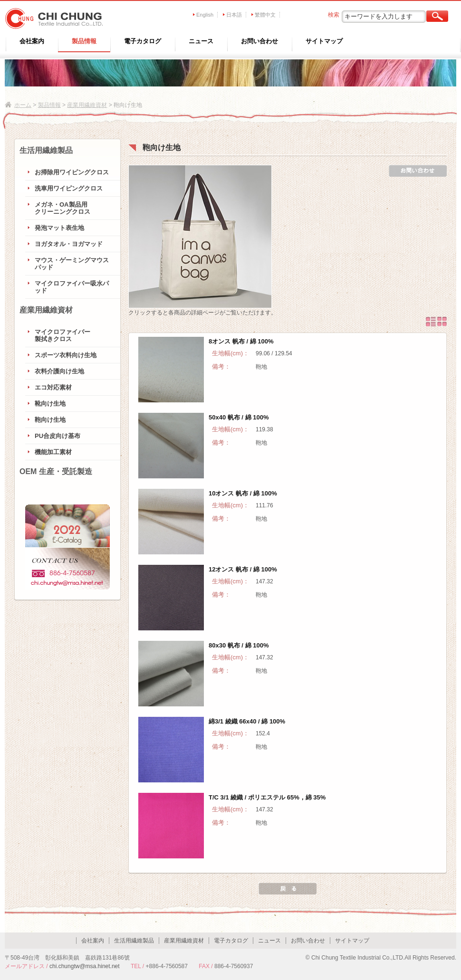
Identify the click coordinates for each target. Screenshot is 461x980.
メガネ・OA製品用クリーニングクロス (62, 208)
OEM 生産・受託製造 (56, 471)
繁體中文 (265, 15)
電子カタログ (143, 41)
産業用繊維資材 (87, 105)
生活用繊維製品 (46, 150)
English (205, 15)
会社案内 (32, 41)
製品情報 (84, 41)
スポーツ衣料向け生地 (66, 355)
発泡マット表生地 (59, 228)
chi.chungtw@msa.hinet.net (85, 966)
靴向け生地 (50, 404)
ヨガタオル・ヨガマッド (69, 244)
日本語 (234, 15)
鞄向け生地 (50, 420)
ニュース (201, 41)
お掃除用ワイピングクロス (72, 172)
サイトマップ (324, 41)
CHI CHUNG (51, 19)
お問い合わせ (259, 41)
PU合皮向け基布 (58, 436)
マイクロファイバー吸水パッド (72, 287)
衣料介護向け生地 (59, 371)
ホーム (23, 105)
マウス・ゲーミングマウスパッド (72, 264)
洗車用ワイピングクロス (69, 188)
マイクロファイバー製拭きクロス (62, 335)
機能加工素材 (53, 452)
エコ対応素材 (53, 387)
